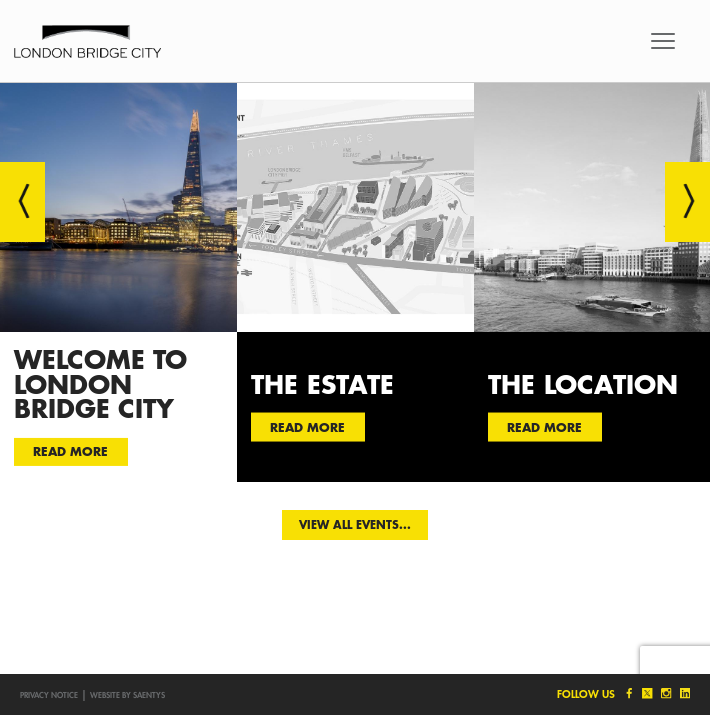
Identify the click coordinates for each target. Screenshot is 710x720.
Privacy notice (49, 695)
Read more (70, 451)
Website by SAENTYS (127, 695)
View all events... (355, 524)
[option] (118, 282)
